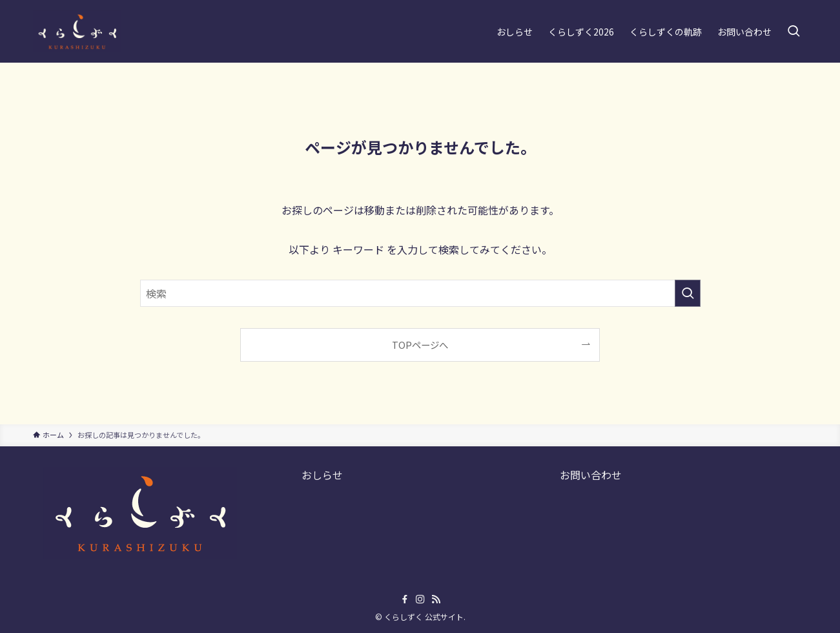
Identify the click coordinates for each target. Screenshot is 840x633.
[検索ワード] (420, 293)
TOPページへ (420, 345)
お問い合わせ (591, 475)
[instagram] (420, 599)
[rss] (436, 599)
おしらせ (322, 475)
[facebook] (405, 599)
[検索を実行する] (688, 293)
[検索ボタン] (794, 31)
